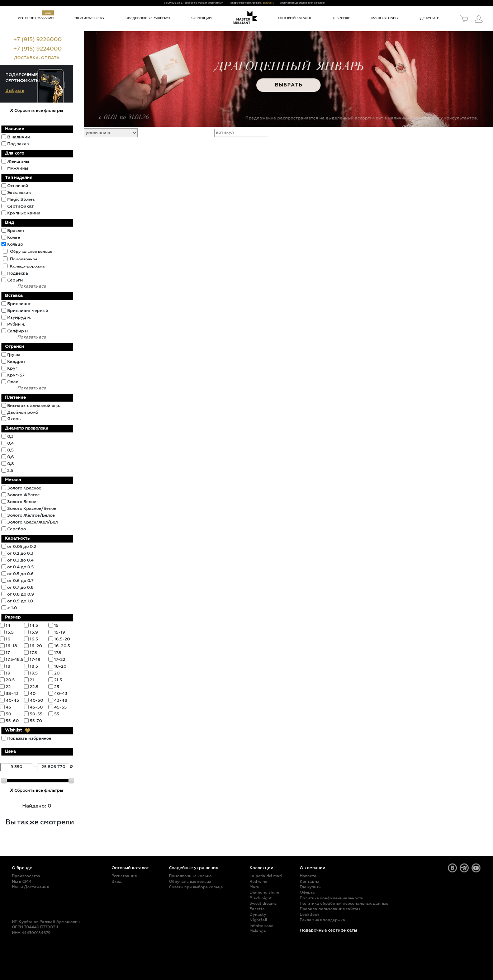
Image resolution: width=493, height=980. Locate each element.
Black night (261, 898)
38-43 (12, 694)
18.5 (34, 667)
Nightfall (258, 920)
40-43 (61, 694)
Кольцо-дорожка (27, 266)
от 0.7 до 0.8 (20, 588)
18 (8, 667)
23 (57, 687)
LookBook (310, 915)
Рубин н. (16, 325)
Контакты (309, 882)
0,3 (10, 437)
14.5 (34, 626)
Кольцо (15, 245)
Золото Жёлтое (23, 495)
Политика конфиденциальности (332, 898)
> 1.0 (12, 608)
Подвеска (18, 274)
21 (32, 680)
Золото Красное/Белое (32, 509)
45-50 (36, 707)
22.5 (34, 687)
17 (8, 653)
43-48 (61, 701)
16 (8, 639)
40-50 (36, 701)
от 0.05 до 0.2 (22, 547)
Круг (12, 369)
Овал (13, 382)
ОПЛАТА (50, 58)
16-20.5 (62, 646)
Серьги (15, 280)
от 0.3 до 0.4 (20, 560)
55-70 (36, 721)
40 (33, 694)
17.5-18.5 (15, 660)
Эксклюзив (19, 193)
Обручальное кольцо (31, 252)
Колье (14, 238)
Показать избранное (29, 739)
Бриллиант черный (28, 311)
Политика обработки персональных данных (344, 903)
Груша (14, 355)
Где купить (429, 18)
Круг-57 (16, 375)
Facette (257, 909)
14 (8, 626)
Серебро (16, 529)
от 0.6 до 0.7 (20, 581)
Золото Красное (24, 488)
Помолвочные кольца (190, 876)
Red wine (258, 882)
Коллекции (201, 18)
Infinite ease (261, 926)
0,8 (11, 464)
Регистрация (124, 876)
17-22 (60, 660)
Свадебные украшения (148, 18)
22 (8, 687)
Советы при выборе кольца (196, 887)
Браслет (16, 231)
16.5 (34, 639)
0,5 (10, 450)
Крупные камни (24, 213)
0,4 (11, 444)
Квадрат (16, 362)
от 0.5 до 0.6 (20, 574)
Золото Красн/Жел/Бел (32, 522)
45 (8, 707)
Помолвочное (24, 259)
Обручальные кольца (190, 882)
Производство (26, 876)
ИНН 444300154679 (31, 933)
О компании (313, 868)
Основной (18, 186)
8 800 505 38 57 (174, 3)
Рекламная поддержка (323, 920)
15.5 (10, 633)
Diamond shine (264, 892)
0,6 (11, 457)
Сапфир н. (18, 331)
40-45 (12, 701)
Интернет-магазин (36, 18)
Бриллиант (19, 304)
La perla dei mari (266, 876)
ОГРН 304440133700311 (35, 927)
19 (8, 673)
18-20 (60, 667)
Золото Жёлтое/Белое (31, 516)
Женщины (18, 162)
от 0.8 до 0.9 (21, 595)
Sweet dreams (263, 903)
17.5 (58, 653)
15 (56, 626)
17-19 (35, 660)
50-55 (36, 714)
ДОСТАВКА (26, 58)
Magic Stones (385, 18)
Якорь (14, 419)
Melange (258, 931)
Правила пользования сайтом (330, 909)
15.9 (34, 633)
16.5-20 (62, 639)
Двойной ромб (23, 413)
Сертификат (20, 207)
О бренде (342, 18)
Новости (308, 876)
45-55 (60, 707)
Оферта (307, 892)
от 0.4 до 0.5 (20, 567)
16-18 (11, 646)
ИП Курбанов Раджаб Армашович (46, 922)
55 (57, 714)
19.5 (34, 673)
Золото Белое (22, 502)
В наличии (19, 137)
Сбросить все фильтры (37, 111)
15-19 (60, 633)
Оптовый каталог (295, 18)
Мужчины (18, 169)
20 (57, 673)
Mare (254, 887)
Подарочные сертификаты (328, 931)
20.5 (10, 680)
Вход (117, 882)
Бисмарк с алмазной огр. (34, 406)
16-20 (36, 646)
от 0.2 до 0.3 (20, 554)
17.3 (33, 653)
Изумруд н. (19, 318)
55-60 (12, 721)
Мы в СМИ (22, 882)
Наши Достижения (30, 887)
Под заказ (18, 144)
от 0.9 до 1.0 (20, 601)
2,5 (10, 471)
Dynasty (258, 915)
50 (8, 714)
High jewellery (90, 18)
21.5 (58, 680)
